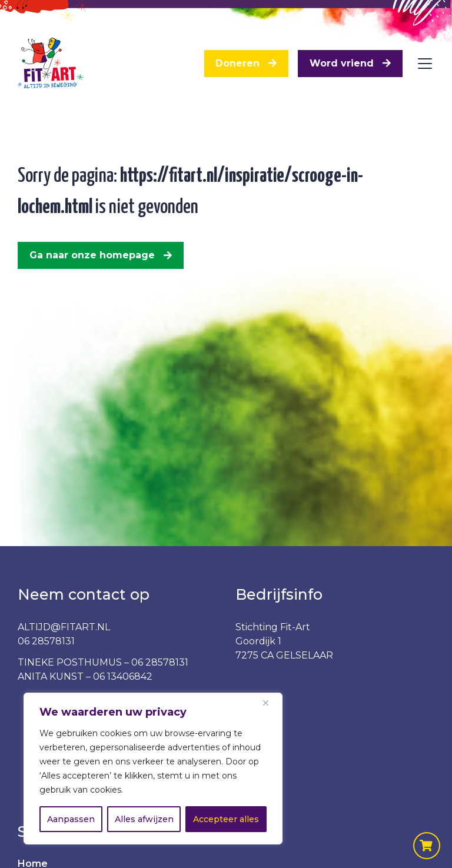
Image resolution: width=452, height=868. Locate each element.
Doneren (237, 63)
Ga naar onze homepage (92, 255)
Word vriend (342, 63)
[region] (153, 769)
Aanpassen (71, 819)
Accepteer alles (226, 819)
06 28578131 (46, 641)
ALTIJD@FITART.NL (64, 627)
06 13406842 (123, 676)
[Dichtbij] (270, 703)
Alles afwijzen (144, 819)
